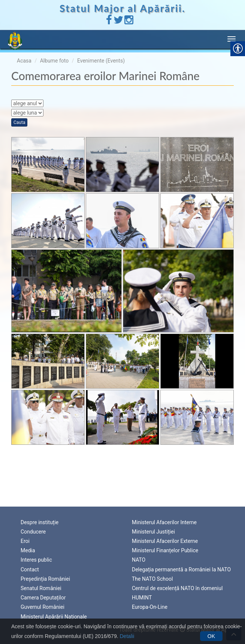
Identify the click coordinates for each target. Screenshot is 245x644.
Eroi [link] (25, 541)
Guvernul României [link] (43, 607)
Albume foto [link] (55, 61)
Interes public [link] (36, 560)
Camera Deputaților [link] (43, 598)
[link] (109, 22)
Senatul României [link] (41, 588)
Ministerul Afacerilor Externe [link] (165, 541)
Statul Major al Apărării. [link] (122, 8)
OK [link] (211, 636)
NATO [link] (139, 560)
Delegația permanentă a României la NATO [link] (181, 569)
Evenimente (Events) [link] (101, 61)
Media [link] (28, 550)
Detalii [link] (127, 636)
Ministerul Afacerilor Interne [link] (164, 522)
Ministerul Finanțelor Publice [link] (165, 550)
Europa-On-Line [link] (150, 607)
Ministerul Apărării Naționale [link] (54, 617)
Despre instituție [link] (40, 522)
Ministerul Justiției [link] (153, 532)
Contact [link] (30, 569)
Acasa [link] (24, 61)
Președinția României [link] (45, 579)
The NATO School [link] (152, 579)
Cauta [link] (19, 122)
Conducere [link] (33, 532)
